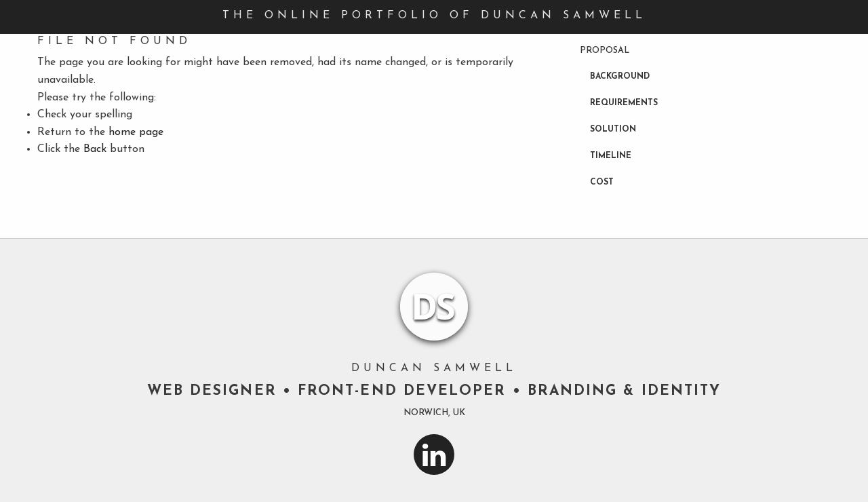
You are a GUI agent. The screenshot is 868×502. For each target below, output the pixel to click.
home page (136, 132)
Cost (602, 182)
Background (620, 77)
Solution (613, 130)
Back (95, 149)
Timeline (611, 156)
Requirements (624, 103)
